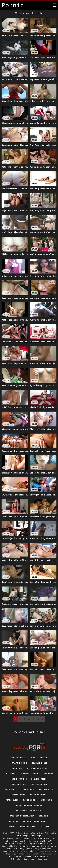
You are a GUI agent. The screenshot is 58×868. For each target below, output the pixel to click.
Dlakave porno (39, 763)
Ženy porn (48, 774)
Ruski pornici (19, 779)
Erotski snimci (39, 784)
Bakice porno (18, 795)
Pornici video (39, 779)
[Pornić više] (55, 5)
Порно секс (29, 800)
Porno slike (12, 800)
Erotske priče (19, 758)
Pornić (17, 859)
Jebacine (44, 816)
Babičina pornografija (22, 816)
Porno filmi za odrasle (36, 821)
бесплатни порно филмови (29, 805)
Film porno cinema (37, 768)
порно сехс (17, 768)
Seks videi (11, 789)
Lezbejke (14, 821)
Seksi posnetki (38, 795)
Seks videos (28, 789)
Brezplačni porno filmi (29, 811)
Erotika (12, 826)
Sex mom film (46, 789)
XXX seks (46, 826)
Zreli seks (11, 774)
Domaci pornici (39, 758)
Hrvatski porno (19, 763)
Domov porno (46, 800)
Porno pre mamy (28, 826)
